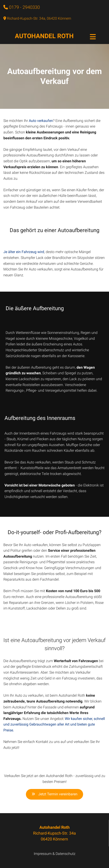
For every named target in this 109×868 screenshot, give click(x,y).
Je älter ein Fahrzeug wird (24, 252)
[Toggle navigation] (93, 37)
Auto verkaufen (41, 121)
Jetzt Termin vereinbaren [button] (54, 794)
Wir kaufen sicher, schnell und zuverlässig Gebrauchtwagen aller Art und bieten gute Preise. (54, 724)
